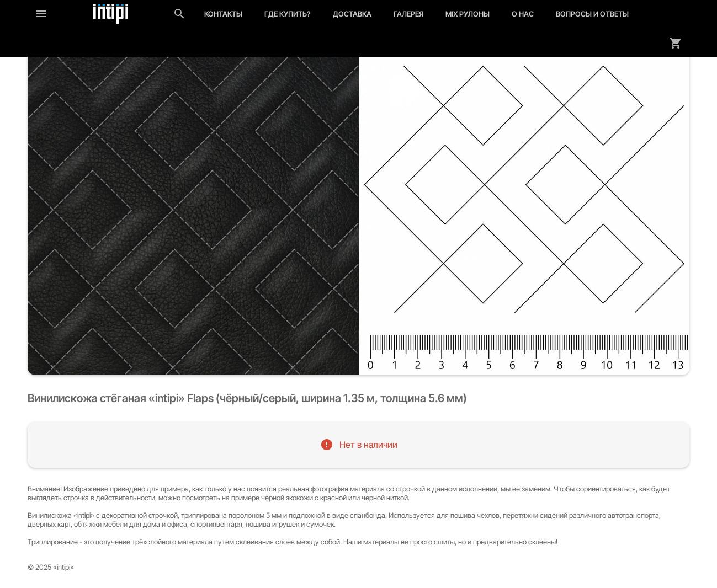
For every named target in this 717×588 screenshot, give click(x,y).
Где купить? (288, 14)
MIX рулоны (468, 14)
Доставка (352, 14)
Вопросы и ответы (592, 14)
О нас (523, 14)
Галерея (408, 14)
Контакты (223, 14)
